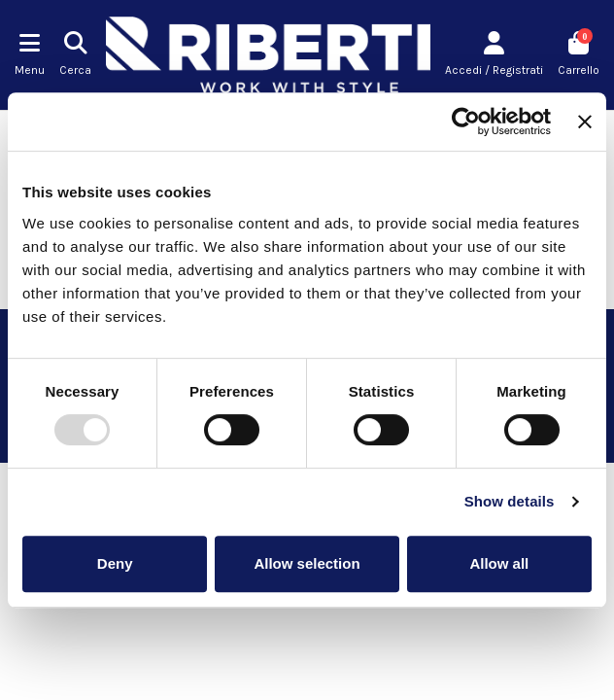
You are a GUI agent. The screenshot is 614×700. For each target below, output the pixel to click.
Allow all (499, 563)
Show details (510, 501)
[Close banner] (585, 122)
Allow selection (307, 563)
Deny (115, 563)
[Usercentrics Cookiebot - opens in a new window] (466, 122)
